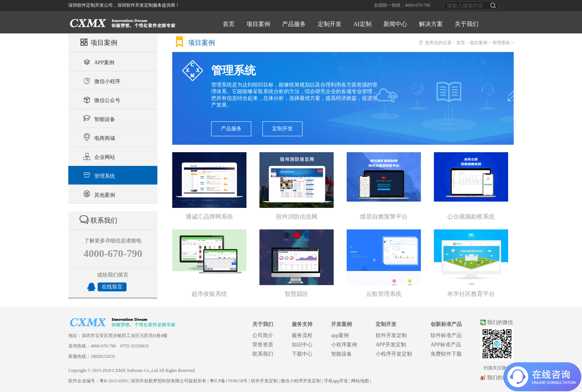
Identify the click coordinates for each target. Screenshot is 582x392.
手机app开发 (336, 381)
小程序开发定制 (394, 354)
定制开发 (330, 24)
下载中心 (302, 354)
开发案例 (341, 324)
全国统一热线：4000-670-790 (402, 5)
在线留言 (112, 287)
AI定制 (362, 24)
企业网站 (98, 156)
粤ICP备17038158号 (229, 381)
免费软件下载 (446, 354)
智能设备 (98, 118)
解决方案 (431, 24)
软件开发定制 (391, 335)
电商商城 (98, 137)
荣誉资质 (263, 345)
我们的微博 (500, 378)
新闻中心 (395, 24)
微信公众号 (101, 99)
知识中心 (302, 345)
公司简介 (263, 335)
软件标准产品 (446, 335)
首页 (229, 24)
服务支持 (302, 324)
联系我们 (263, 354)
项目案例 (258, 24)
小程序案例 (344, 345)
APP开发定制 (391, 345)
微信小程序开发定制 (301, 381)
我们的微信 (500, 322)
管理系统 (98, 175)
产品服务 (294, 24)
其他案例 (98, 194)
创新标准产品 (446, 324)
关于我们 (467, 24)
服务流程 (302, 335)
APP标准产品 (446, 345)
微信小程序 (101, 81)
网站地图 (360, 381)
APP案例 (98, 62)
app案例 (340, 335)
